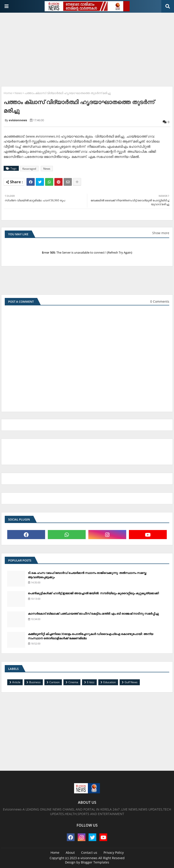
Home (8, 93)
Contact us (89, 853)
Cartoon (54, 682)
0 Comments (160, 301)
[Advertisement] (88, 48)
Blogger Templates (95, 862)
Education (110, 682)
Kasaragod (29, 169)
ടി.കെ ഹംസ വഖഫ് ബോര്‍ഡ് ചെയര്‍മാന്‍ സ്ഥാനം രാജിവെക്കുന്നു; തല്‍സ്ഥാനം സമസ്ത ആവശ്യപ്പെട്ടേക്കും (87, 575)
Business (35, 682)
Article (16, 682)
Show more (161, 233)
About (70, 853)
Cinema (73, 682)
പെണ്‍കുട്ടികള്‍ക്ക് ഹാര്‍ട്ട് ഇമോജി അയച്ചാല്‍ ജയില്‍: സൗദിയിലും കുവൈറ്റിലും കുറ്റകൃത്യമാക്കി (93, 593)
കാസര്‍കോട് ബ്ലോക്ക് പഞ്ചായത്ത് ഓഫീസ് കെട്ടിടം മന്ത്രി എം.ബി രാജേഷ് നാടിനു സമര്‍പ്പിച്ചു (93, 614)
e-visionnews (88, 858)
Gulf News (131, 682)
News (18, 93)
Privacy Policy (114, 853)
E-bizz (91, 682)
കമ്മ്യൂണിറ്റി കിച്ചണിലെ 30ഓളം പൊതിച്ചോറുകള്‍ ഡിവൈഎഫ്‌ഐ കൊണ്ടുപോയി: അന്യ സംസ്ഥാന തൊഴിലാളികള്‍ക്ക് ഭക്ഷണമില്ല (91, 636)
